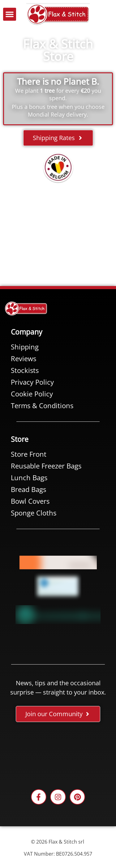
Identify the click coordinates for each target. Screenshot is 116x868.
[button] (10, 14)
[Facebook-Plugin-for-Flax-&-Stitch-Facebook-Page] (58, 754)
